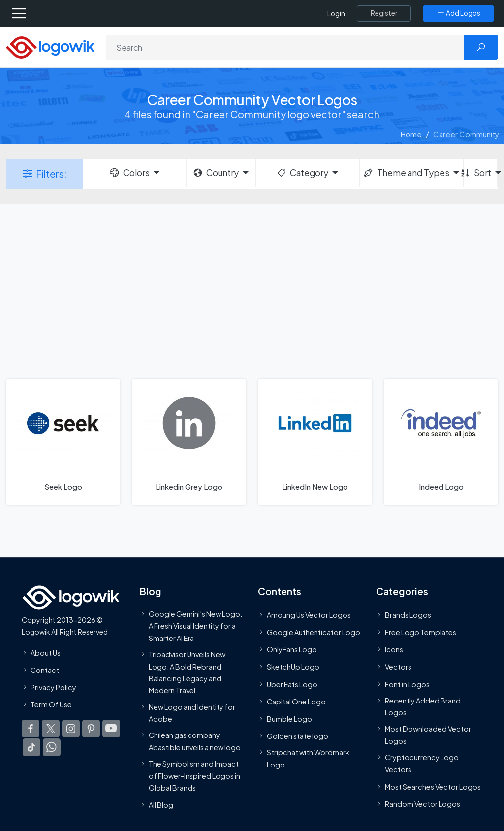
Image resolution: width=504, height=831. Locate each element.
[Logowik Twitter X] (51, 729)
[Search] (285, 47)
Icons (394, 649)
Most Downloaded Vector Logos (428, 735)
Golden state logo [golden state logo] (298, 736)
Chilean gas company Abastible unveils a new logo (195, 741)
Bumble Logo (289, 719)
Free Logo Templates (421, 632)
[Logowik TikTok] (31, 747)
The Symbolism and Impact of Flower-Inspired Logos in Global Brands (194, 776)
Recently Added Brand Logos (423, 706)
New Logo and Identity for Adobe (192, 713)
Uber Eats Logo (292, 684)
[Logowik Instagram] (71, 729)
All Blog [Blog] (161, 805)
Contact (45, 670)
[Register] (384, 13)
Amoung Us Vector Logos (309, 615)
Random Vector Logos (423, 804)
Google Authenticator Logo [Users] (314, 632)
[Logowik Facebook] (31, 729)
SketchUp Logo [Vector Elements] (293, 667)
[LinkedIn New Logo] (315, 442)
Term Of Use (51, 704)
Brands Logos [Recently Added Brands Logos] (408, 615)
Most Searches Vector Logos (433, 787)
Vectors (398, 667)
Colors (129, 173)
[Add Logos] (458, 13)
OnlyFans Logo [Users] (292, 649)
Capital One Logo (296, 702)
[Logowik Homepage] (50, 47)
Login (336, 14)
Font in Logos (407, 684)
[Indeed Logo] (441, 442)
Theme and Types (406, 173)
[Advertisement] (252, 290)
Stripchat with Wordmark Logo (308, 758)
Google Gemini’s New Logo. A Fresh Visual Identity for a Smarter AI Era (195, 626)
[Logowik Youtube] (111, 729)
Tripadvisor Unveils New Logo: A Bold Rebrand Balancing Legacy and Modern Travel (187, 672)
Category (302, 173)
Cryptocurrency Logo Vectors (422, 763)
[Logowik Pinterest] (91, 729)
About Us (46, 653)
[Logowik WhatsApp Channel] (52, 747)
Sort (477, 173)
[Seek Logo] (63, 442)
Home (411, 134)
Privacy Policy (53, 687)
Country (216, 173)
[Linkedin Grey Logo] (189, 442)
